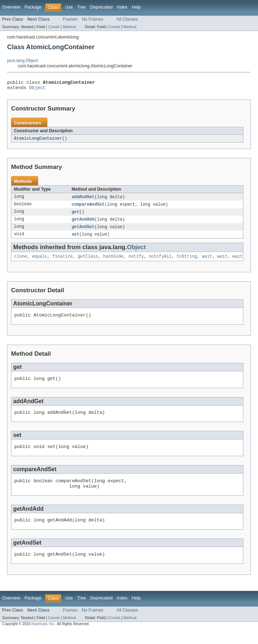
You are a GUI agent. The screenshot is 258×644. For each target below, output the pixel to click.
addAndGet (83, 200)
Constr (54, 27)
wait (207, 262)
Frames (70, 19)
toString (187, 262)
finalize (63, 262)
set (75, 239)
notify (136, 262)
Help (136, 7)
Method (69, 27)
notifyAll (160, 262)
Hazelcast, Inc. (43, 638)
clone (21, 262)
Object (37, 89)
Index (122, 7)
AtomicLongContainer (38, 141)
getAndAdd (83, 223)
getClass (88, 262)
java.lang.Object (23, 61)
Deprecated (102, 7)
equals (40, 262)
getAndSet (83, 231)
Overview (11, 7)
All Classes (127, 19)
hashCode (113, 262)
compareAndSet (88, 207)
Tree (82, 7)
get (75, 215)
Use (69, 7)
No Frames (92, 19)
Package (33, 7)
